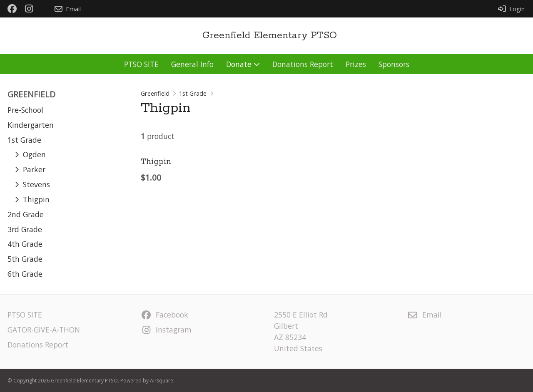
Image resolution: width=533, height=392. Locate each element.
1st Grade (193, 93)
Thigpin (156, 162)
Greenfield (155, 93)
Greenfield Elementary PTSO (270, 36)
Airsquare (162, 381)
